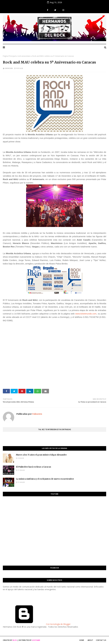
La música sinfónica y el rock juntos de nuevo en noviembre (45, 479)
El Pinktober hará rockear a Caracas (33, 467)
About (90, 640)
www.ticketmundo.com (86, 314)
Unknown (9, 68)
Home (82, 640)
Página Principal (9, 56)
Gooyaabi (36, 640)
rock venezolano (24, 56)
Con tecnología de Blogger (37, 624)
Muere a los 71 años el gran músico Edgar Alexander (41, 455)
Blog (15, 640)
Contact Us (101, 640)
